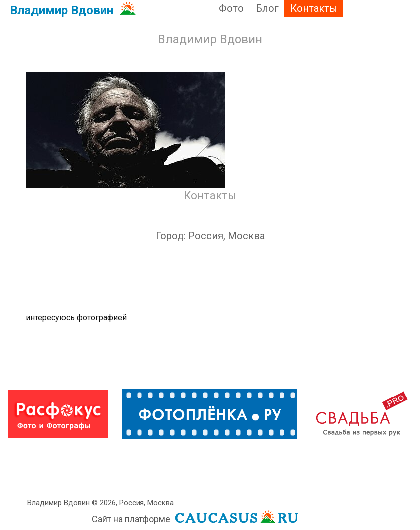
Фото (231, 8)
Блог (267, 8)
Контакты (314, 8)
